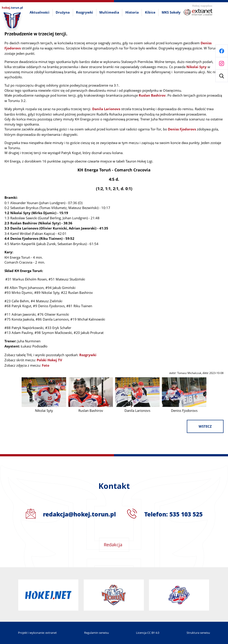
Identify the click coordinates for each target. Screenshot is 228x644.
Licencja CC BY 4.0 (148, 633)
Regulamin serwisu (97, 633)
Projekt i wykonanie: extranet (37, 633)
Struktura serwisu (198, 633)
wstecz (205, 426)
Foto (46, 365)
